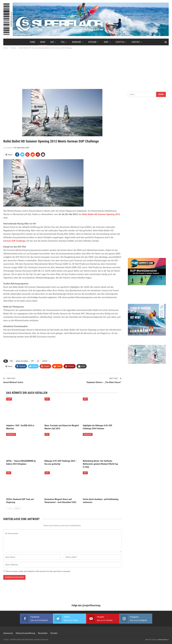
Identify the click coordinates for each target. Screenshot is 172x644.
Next (17, 508)
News (43, 42)
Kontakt (136, 42)
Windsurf (77, 42)
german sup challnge (22, 361)
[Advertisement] (86, 69)
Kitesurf (93, 42)
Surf (106, 42)
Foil (63, 42)
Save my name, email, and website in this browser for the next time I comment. (38, 571)
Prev (10, 508)
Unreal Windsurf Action (13, 382)
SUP (52, 42)
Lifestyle (120, 42)
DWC (11, 361)
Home (33, 42)
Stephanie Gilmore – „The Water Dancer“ (104, 382)
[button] (6, 638)
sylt (38, 361)
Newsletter (43, 633)
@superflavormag (91, 605)
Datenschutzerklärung (25, 633)
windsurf (45, 361)
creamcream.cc (163, 639)
